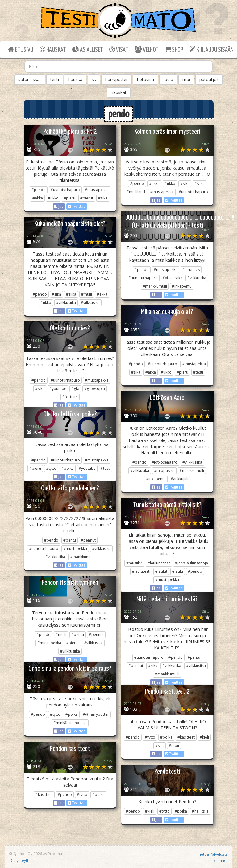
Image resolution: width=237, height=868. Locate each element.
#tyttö (51, 468)
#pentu (70, 540)
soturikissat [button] (30, 79)
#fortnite (70, 397)
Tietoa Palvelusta (213, 854)
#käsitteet (186, 737)
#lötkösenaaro (164, 462)
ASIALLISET (88, 49)
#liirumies (191, 270)
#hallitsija (200, 811)
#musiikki (134, 563)
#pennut (88, 540)
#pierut (87, 198)
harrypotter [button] (116, 79)
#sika (103, 198)
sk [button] (94, 79)
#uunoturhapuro (65, 190)
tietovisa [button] (146, 79)
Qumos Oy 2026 (26, 854)
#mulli (87, 294)
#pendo (39, 190)
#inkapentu (182, 286)
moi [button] (186, 79)
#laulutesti (141, 571)
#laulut (161, 571)
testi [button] (55, 79)
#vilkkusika (197, 278)
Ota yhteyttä (20, 860)
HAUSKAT (53, 49)
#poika (68, 468)
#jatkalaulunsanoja (191, 563)
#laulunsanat (159, 563)
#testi (198, 372)
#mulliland (136, 192)
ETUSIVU (21, 49)
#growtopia (95, 389)
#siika (200, 184)
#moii (174, 745)
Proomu (55, 854)
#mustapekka (97, 190)
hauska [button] (75, 79)
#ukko (53, 198)
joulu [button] (168, 79)
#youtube (58, 389)
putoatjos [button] (209, 79)
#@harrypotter (96, 714)
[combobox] (118, 67)
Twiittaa (77, 206)
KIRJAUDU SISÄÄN (212, 49)
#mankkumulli (155, 286)
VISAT (119, 49)
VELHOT (147, 49)
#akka (38, 198)
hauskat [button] (119, 92)
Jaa (59, 206)
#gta (75, 389)
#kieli (204, 737)
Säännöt (220, 860)
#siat (160, 745)
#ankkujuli (179, 479)
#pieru (69, 198)
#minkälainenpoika (70, 723)
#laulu (178, 571)
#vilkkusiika (173, 278)
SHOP (174, 49)
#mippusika (164, 471)
